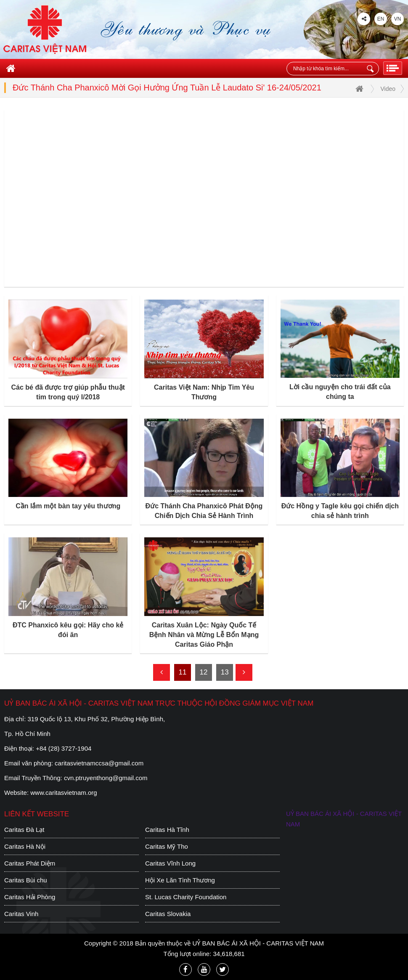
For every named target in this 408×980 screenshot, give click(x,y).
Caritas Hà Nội (25, 846)
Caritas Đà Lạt (24, 830)
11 (182, 672)
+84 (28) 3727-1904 (64, 748)
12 (204, 672)
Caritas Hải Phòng (30, 897)
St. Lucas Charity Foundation (186, 897)
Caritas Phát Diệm (30, 863)
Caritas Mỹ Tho (167, 846)
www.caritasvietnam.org (64, 793)
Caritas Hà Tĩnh (167, 830)
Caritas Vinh (21, 914)
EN (381, 19)
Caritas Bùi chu (26, 880)
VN (398, 19)
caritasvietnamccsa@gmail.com (99, 763)
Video (388, 89)
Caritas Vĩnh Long (170, 863)
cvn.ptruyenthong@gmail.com (106, 778)
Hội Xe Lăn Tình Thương (180, 880)
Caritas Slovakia (168, 914)
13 (225, 672)
